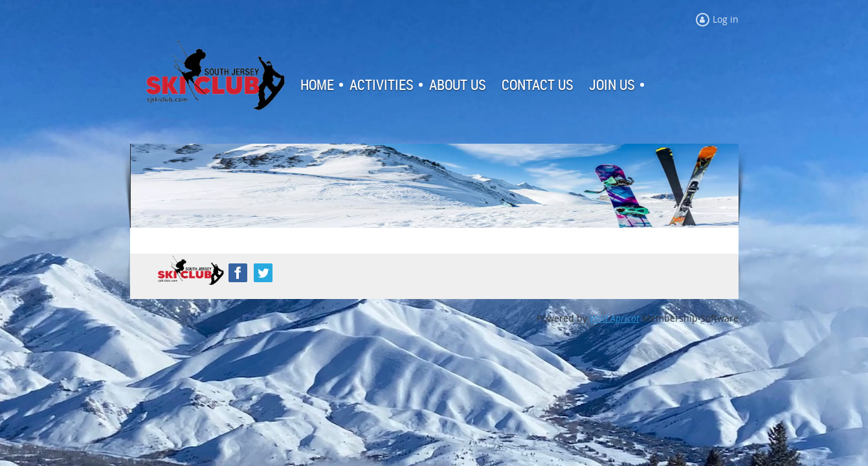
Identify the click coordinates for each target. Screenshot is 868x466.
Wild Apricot (615, 318)
